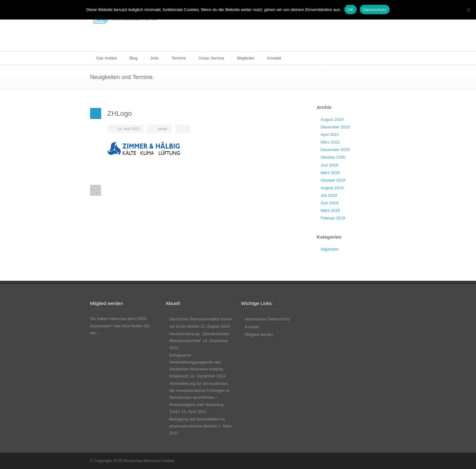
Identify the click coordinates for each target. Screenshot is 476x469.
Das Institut (107, 58)
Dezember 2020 (335, 150)
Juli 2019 (329, 195)
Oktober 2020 (333, 157)
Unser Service (211, 58)
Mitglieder (246, 58)
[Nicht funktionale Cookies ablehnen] (468, 10)
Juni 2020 (330, 165)
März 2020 (330, 173)
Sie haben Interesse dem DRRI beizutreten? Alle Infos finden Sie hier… (120, 326)
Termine (179, 58)
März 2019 (330, 210)
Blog (134, 58)
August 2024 (332, 119)
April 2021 (330, 135)
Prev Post (96, 190)
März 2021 (330, 142)
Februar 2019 (333, 218)
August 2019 (332, 188)
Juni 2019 (330, 203)
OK (350, 10)
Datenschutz (375, 10)
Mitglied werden (259, 334)
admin (163, 129)
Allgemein (330, 249)
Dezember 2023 (335, 127)
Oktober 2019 (333, 180)
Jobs (155, 58)
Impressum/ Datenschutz (268, 319)
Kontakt (274, 58)
